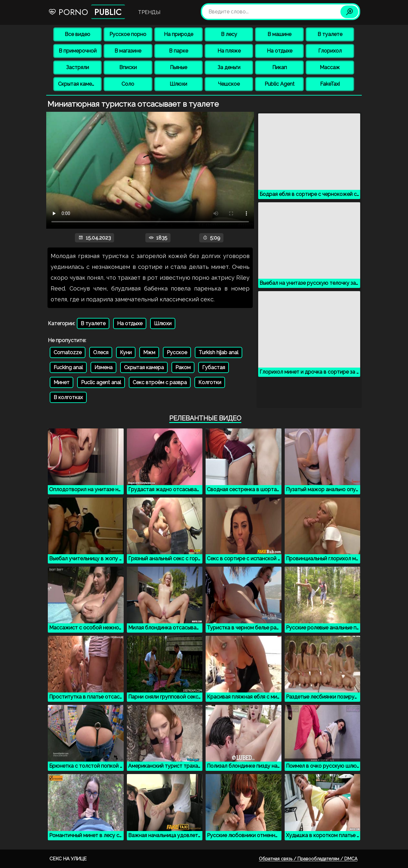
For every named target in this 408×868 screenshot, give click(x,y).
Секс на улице (68, 859)
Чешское (229, 84)
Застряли (77, 67)
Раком (183, 367)
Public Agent (280, 84)
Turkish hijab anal (219, 352)
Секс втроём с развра (160, 382)
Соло (128, 84)
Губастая (214, 367)
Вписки (128, 67)
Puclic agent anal (101, 382)
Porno (87, 12)
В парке (178, 51)
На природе (178, 34)
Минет (62, 382)
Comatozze (68, 352)
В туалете (330, 34)
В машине (279, 34)
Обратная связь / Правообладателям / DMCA (308, 859)
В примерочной (78, 51)
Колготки (210, 382)
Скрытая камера (78, 84)
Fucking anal (68, 367)
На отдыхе (280, 51)
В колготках (68, 397)
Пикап (280, 67)
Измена (103, 367)
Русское (177, 352)
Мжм (149, 352)
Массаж (330, 67)
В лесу (229, 34)
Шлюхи (178, 84)
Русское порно (128, 34)
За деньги (229, 67)
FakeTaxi (330, 84)
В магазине (128, 51)
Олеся (101, 352)
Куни (126, 352)
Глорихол (330, 51)
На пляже (229, 51)
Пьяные (178, 67)
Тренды (149, 12)
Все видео (77, 34)
